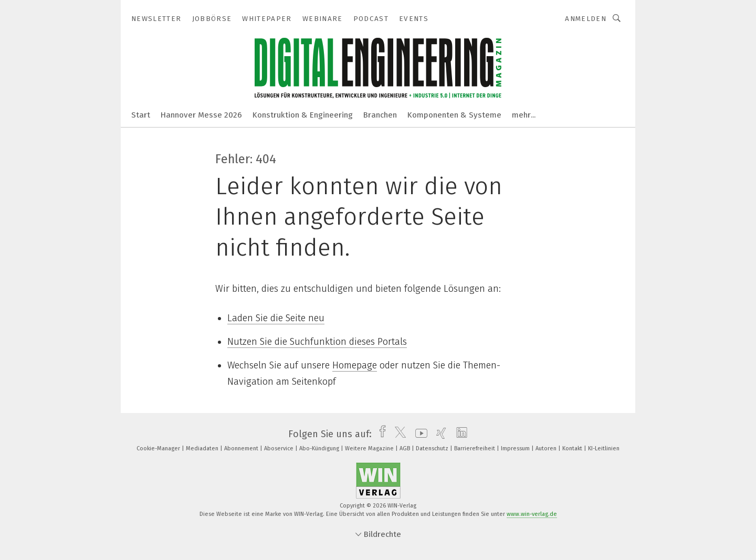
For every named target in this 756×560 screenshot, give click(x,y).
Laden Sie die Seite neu (276, 318)
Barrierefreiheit (475, 448)
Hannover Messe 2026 (201, 115)
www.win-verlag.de (532, 514)
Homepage (355, 365)
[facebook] (380, 434)
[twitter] (398, 434)
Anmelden (586, 19)
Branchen (380, 115)
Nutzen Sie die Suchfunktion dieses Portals (317, 342)
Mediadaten (203, 448)
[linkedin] (459, 434)
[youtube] (419, 434)
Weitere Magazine (370, 448)
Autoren (547, 448)
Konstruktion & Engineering (303, 115)
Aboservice (280, 448)
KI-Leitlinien (604, 448)
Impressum (516, 448)
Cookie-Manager (159, 448)
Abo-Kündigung (320, 448)
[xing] (439, 434)
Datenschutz (433, 448)
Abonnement (242, 448)
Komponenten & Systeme (454, 115)
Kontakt (573, 448)
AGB (406, 448)
